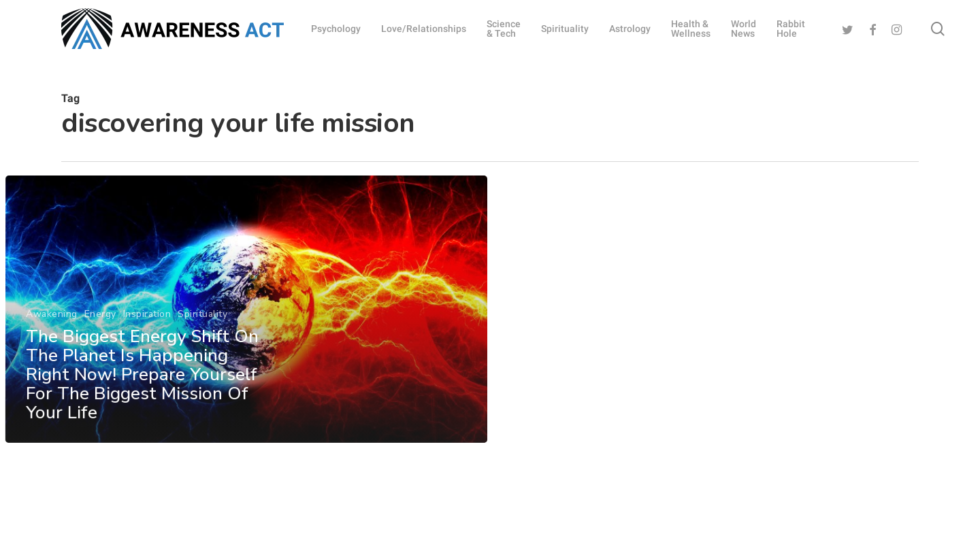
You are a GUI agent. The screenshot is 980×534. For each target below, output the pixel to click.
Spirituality (202, 332)
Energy (100, 332)
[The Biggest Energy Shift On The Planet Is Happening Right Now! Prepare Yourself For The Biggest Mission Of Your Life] (246, 328)
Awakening (52, 332)
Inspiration (147, 332)
